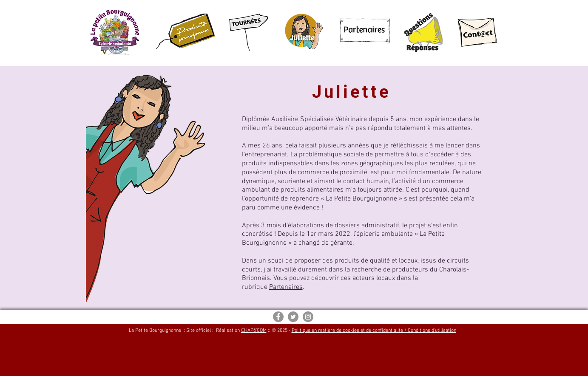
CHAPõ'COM (254, 331)
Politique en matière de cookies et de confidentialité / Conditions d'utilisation (374, 331)
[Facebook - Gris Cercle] (278, 317)
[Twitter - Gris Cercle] (293, 317)
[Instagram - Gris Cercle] (308, 317)
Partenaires (286, 287)
